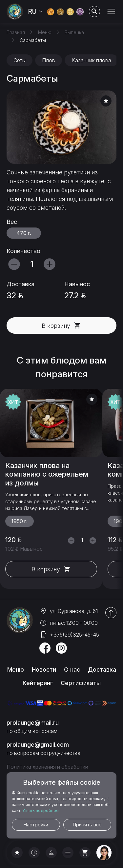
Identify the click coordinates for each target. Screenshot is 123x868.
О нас (72, 670)
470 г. (24, 233)
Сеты (20, 60)
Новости (44, 670)
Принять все (87, 825)
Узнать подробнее (41, 810)
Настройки (36, 825)
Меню (16, 670)
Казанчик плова (91, 60)
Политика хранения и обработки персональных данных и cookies (47, 771)
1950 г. (19, 522)
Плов (49, 60)
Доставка (102, 670)
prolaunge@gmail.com (38, 745)
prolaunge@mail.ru (33, 723)
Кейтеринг (38, 683)
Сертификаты (81, 683)
